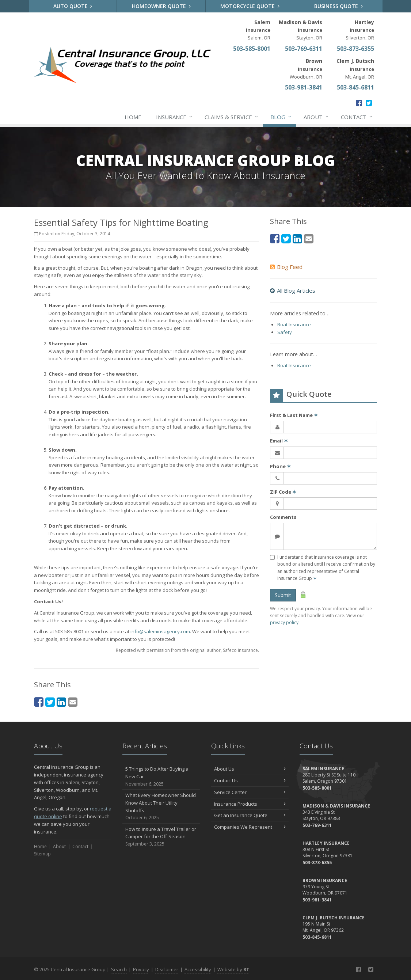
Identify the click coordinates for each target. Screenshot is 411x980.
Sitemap (42, 854)
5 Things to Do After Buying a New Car (161, 776)
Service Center (250, 792)
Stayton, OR (300, 30)
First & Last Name (294, 415)
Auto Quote (73, 6)
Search (119, 969)
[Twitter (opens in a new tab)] (369, 103)
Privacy (141, 969)
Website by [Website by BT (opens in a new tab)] (233, 969)
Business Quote (338, 6)
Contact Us (250, 780)
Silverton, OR (360, 30)
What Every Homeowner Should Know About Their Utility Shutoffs (161, 807)
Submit (283, 595)
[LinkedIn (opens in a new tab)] (61, 702)
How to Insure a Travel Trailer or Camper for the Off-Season (161, 837)
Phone (280, 466)
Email (279, 441)
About (316, 117)
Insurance (174, 117)
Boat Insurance (294, 324)
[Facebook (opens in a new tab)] (359, 103)
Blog (281, 117)
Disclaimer (167, 969)
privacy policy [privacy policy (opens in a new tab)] (284, 622)
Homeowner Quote (161, 6)
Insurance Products (250, 804)
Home (133, 117)
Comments (283, 517)
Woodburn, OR (306, 69)
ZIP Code (283, 492)
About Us (250, 769)
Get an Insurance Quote (250, 815)
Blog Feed (286, 267)
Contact (357, 117)
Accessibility (198, 969)
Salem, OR (258, 30)
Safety (285, 332)
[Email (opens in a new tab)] (73, 702)
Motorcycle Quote (250, 6)
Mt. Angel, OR (355, 69)
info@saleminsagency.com (160, 631)
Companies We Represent (250, 827)
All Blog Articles (293, 290)
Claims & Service (232, 117)
